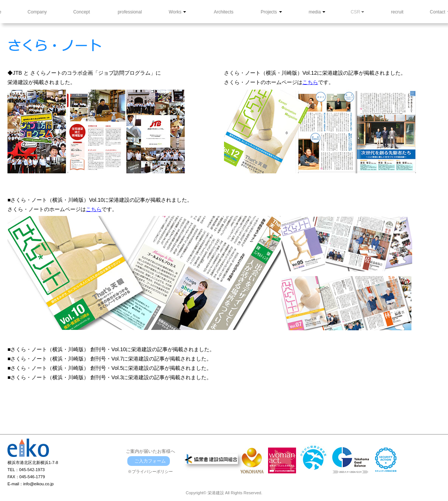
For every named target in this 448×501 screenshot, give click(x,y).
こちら (310, 82)
